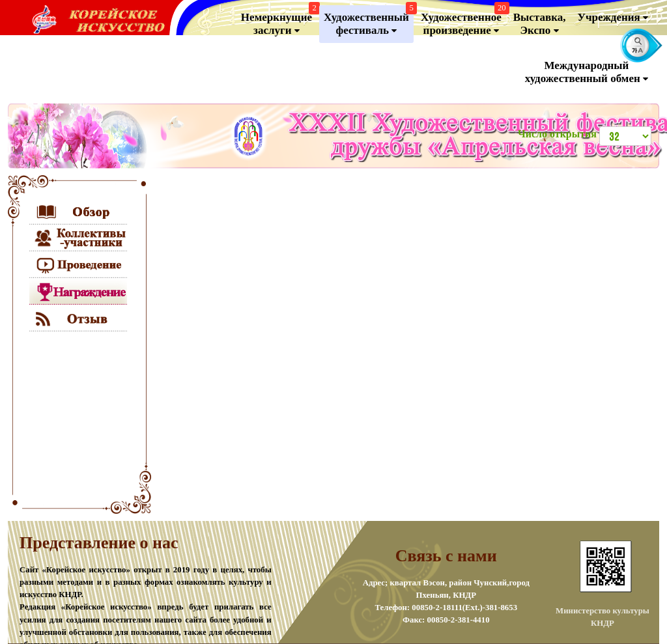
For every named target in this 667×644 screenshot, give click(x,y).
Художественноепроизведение (463, 21)
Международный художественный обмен (587, 72)
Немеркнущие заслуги (279, 21)
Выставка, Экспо (540, 24)
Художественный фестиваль (369, 21)
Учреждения (613, 18)
